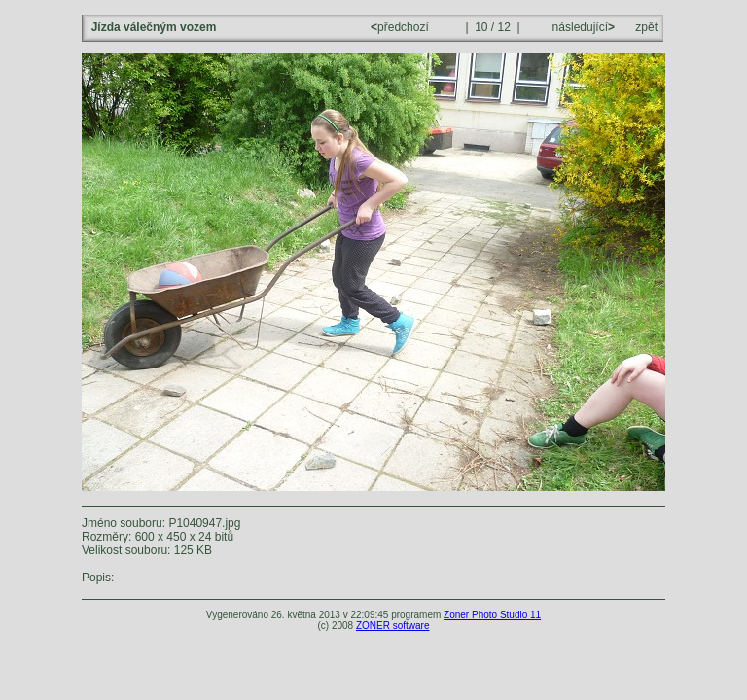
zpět (646, 27)
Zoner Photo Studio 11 (492, 615)
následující (582, 27)
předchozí (401, 27)
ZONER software (393, 626)
